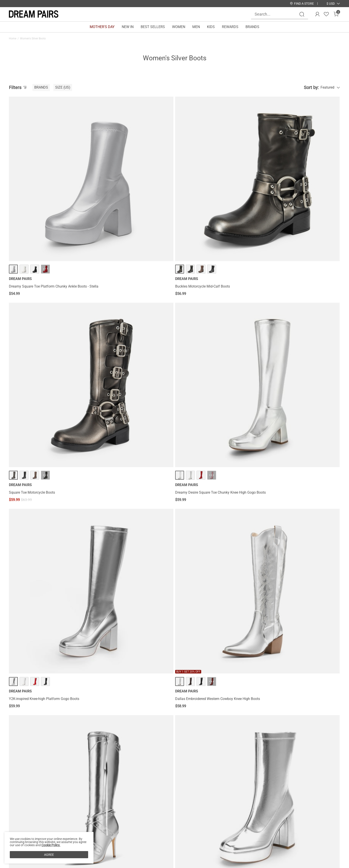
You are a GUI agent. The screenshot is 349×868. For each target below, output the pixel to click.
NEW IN (128, 27)
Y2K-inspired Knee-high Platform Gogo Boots (44, 332)
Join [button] (329, 800)
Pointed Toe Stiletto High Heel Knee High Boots (46, 459)
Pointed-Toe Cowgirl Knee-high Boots (290, 581)
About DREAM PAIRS (25, 795)
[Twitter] (297, 823)
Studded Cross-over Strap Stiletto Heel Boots (212, 332)
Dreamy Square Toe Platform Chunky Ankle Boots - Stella (48, 208)
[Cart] (336, 14)
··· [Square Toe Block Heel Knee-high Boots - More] (45, 564)
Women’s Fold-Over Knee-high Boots (121, 581)
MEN (196, 27)
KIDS (211, 27)
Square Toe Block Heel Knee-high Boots (40, 581)
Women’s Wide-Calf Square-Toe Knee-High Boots (215, 459)
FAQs (67, 816)
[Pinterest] (276, 823)
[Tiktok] (265, 823)
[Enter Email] (279, 800)
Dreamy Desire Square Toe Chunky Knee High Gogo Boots (297, 208)
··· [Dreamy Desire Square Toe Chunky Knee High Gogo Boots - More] (298, 189)
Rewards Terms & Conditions (145, 802)
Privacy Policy (20, 809)
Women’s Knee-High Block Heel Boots (290, 459)
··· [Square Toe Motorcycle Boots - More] (214, 189)
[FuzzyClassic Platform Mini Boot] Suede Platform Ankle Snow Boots (48, 705)
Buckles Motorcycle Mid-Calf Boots (120, 206)
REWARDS (230, 27)
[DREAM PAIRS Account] (317, 14)
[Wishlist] (326, 14)
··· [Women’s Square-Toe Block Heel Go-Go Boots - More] (130, 441)
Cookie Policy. (51, 845)
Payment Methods (23, 823)
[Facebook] (243, 823)
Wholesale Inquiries (204, 809)
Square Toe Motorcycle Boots (200, 206)
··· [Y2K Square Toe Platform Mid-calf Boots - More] (298, 315)
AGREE (49, 855)
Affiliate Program (22, 802)
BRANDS (252, 27)
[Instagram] (254, 823)
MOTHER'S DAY (102, 27)
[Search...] (277, 14)
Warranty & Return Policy (82, 809)
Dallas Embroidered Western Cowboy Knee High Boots (130, 335)
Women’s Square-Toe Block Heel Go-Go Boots (128, 459)
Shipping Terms (75, 802)
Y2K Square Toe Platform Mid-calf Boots (293, 332)
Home (13, 39)
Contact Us (71, 795)
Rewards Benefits (136, 795)
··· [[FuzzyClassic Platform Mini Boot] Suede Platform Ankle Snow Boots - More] (45, 686)
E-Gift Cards (132, 809)
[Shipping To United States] (328, 4)
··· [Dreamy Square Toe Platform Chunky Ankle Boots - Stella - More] (45, 189)
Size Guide (71, 823)
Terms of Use (19, 816)
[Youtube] (286, 823)
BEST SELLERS (153, 27)
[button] (331, 4)
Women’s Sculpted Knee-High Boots (205, 581)
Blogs (13, 830)
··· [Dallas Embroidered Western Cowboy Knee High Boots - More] (130, 315)
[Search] (302, 14)
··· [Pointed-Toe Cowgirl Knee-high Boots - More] (298, 564)
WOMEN (179, 27)
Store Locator (200, 795)
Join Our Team (201, 802)
